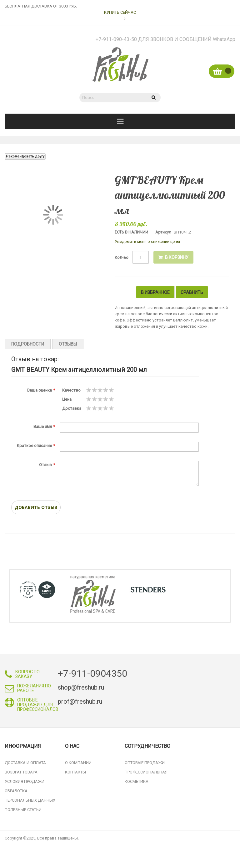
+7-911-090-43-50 (165, 39)
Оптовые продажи (145, 763)
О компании (78, 763)
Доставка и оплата (25, 763)
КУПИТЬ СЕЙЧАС (120, 12)
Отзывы (68, 344)
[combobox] (112, 98)
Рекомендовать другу (25, 156)
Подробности (28, 344)
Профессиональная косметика (146, 777)
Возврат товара (21, 772)
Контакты (75, 772)
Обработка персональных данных (30, 796)
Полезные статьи (23, 810)
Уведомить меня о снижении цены (147, 241)
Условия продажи (25, 781)
